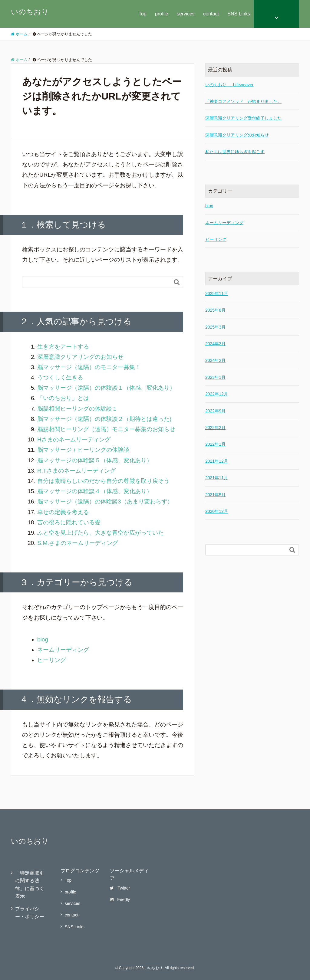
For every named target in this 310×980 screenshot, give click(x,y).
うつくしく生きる (60, 377)
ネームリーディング (63, 650)
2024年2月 (215, 360)
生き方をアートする (63, 347)
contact (211, 14)
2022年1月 (215, 444)
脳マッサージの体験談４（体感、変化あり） (95, 491)
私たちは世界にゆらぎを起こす (235, 152)
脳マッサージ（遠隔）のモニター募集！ (89, 367)
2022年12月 (217, 394)
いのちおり (30, 12)
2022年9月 (215, 411)
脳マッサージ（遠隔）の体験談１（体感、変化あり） (106, 388)
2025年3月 (215, 327)
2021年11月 (217, 478)
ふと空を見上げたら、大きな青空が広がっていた (101, 533)
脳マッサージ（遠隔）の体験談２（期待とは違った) (104, 419)
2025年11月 (217, 293)
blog (43, 639)
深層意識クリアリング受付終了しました (243, 118)
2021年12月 (217, 461)
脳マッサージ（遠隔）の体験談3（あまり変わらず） (105, 501)
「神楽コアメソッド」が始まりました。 (243, 101)
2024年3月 (215, 344)
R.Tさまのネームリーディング (76, 471)
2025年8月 (215, 310)
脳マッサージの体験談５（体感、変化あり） (95, 460)
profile (162, 14)
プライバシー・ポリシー (30, 913)
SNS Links (239, 14)
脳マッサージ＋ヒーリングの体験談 (83, 450)
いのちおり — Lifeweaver (229, 85)
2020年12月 (217, 511)
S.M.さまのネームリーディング (78, 543)
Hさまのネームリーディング (74, 439)
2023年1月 (215, 377)
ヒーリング (52, 660)
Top (143, 14)
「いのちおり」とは (63, 398)
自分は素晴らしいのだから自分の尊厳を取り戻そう (103, 481)
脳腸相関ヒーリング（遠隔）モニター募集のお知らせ (106, 429)
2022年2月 (215, 428)
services (186, 14)
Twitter (120, 888)
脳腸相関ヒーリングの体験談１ (77, 409)
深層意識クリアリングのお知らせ (80, 357)
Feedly (120, 900)
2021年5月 (215, 495)
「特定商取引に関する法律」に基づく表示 (30, 885)
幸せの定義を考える (63, 512)
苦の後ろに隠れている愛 (69, 522)
